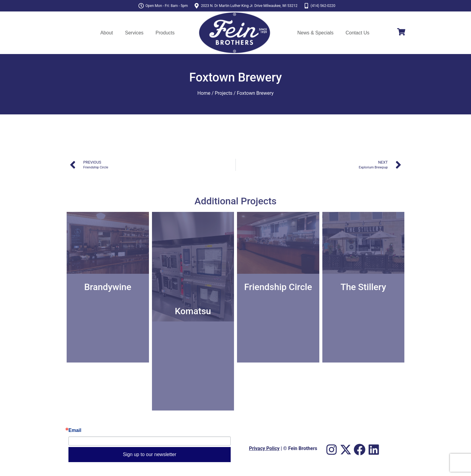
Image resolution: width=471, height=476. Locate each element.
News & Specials (315, 33)
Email (75, 430)
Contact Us (357, 33)
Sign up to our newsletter (150, 454)
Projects (224, 93)
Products (165, 33)
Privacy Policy (264, 448)
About (107, 33)
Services (134, 33)
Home (204, 93)
